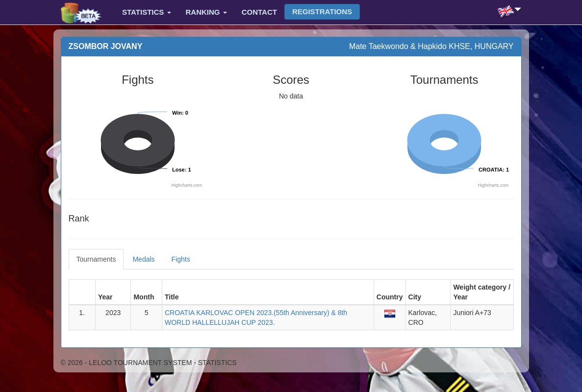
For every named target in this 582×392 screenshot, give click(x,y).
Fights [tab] (181, 259)
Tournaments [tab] (96, 259)
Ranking (206, 12)
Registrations (322, 12)
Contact (259, 12)
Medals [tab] (143, 259)
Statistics (146, 12)
